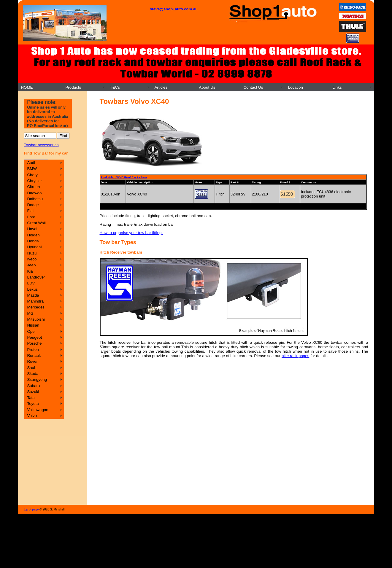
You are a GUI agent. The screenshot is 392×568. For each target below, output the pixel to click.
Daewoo (34, 193)
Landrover (36, 277)
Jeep (31, 265)
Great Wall (36, 223)
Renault (34, 355)
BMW (32, 169)
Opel (31, 331)
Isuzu (32, 253)
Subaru (33, 386)
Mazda (33, 295)
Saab (32, 368)
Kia (30, 271)
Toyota (33, 404)
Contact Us (253, 87)
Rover (32, 361)
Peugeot (34, 337)
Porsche (34, 343)
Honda (33, 241)
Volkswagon (38, 410)
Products (73, 87)
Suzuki (33, 392)
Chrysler (34, 181)
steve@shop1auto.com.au (174, 9)
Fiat (30, 211)
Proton (33, 350)
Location (295, 87)
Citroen (33, 187)
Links (337, 87)
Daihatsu (35, 199)
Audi (31, 163)
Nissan (33, 325)
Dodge (33, 205)
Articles (161, 87)
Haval (32, 229)
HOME (27, 87)
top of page (31, 509)
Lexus (32, 289)
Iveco (32, 259)
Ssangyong (37, 380)
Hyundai (34, 247)
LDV (31, 283)
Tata (31, 398)
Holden (33, 235)
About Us (207, 87)
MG (30, 313)
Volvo (32, 416)
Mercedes (36, 307)
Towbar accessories (41, 145)
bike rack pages (295, 356)
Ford (31, 217)
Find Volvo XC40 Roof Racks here (124, 177)
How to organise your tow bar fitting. (131, 233)
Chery (32, 175)
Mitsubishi (36, 319)
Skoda (33, 374)
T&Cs (115, 87)
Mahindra (35, 301)
